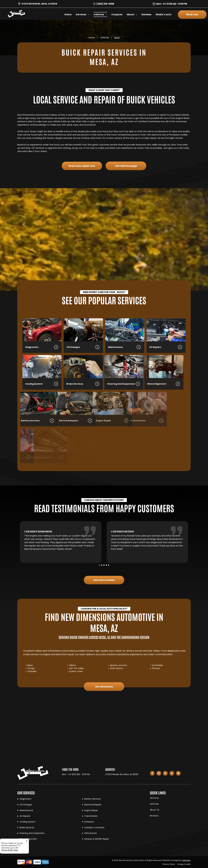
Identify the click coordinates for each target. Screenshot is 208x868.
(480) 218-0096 (105, 4)
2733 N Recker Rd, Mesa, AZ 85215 (39, 4)
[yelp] (165, 774)
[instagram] (159, 774)
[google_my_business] (178, 774)
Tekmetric (186, 860)
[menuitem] (70, 14)
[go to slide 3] (104, 565)
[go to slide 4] (106, 565)
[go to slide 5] (109, 565)
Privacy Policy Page (10, 865)
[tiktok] (172, 774)
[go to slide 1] (99, 565)
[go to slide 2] (102, 565)
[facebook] (152, 774)
